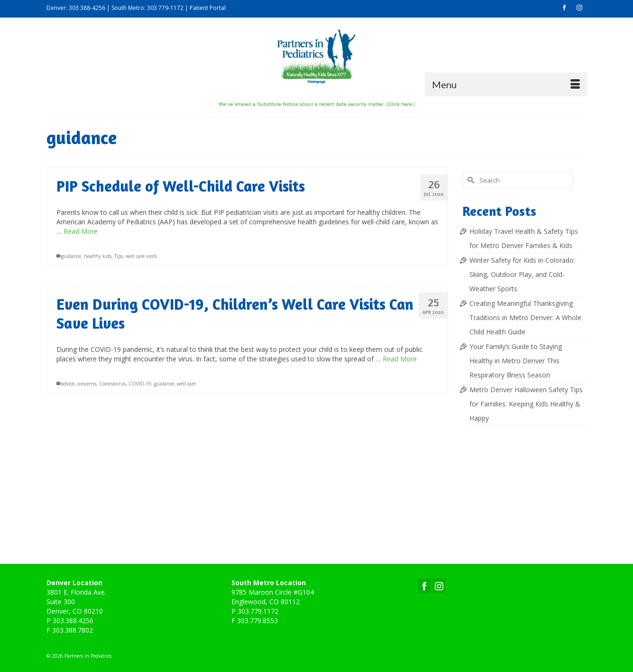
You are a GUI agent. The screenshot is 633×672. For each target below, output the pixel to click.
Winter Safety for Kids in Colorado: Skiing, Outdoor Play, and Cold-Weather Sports (522, 274)
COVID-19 (140, 384)
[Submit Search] (469, 180)
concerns (87, 384)
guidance (71, 256)
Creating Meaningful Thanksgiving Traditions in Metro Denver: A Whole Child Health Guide (525, 318)
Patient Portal (208, 8)
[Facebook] (424, 585)
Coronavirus (112, 384)
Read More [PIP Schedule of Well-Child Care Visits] (81, 231)
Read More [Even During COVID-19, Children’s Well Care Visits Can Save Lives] (400, 359)
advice (68, 384)
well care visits (141, 256)
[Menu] (506, 84)
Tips (119, 256)
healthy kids (98, 256)
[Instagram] (439, 585)
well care (186, 384)
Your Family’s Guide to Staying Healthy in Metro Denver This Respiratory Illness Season (516, 361)
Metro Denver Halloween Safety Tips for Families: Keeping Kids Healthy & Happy (526, 404)
